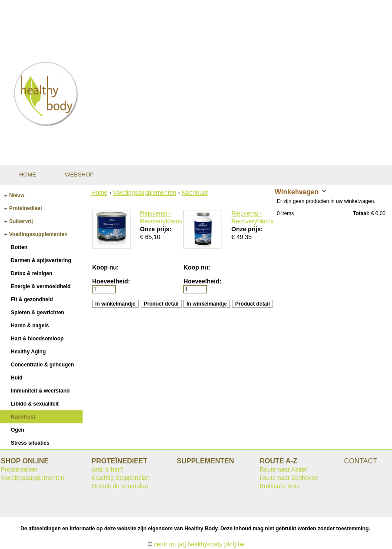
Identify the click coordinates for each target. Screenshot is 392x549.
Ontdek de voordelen (120, 486)
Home (99, 193)
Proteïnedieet (19, 469)
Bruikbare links (279, 486)
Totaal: (361, 213)
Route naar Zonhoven (289, 478)
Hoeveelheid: (111, 281)
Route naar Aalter (283, 469)
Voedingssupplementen (145, 193)
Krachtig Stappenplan (120, 478)
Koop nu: (105, 267)
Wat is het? (107, 469)
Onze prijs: (156, 229)
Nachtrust (195, 193)
